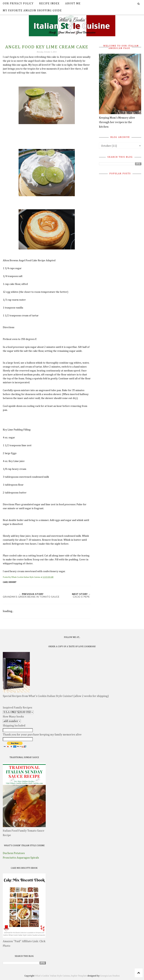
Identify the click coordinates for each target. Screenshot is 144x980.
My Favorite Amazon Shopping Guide (32, 11)
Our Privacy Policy (18, 4)
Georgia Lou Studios (110, 976)
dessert (12, 582)
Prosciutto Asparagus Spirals (21, 858)
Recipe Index (49, 4)
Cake (5, 582)
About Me (73, 4)
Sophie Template (79, 976)
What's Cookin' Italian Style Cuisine (52, 976)
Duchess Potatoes (14, 853)
